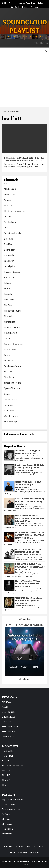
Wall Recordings (12, 416)
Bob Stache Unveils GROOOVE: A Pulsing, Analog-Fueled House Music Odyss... (29, 468)
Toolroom (34, 7)
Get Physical (10, 266)
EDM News (23, 852)
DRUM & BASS (9, 717)
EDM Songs (7, 824)
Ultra (29, 846)
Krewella (8, 294)
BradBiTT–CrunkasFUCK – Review (24, 158)
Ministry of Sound (12, 311)
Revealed (8, 361)
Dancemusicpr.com (11, 809)
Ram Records (10, 350)
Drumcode (9, 255)
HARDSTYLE (8, 756)
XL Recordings (11, 422)
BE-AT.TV (8, 205)
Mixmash (8, 316)
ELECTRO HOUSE (10, 727)
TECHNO (6, 775)
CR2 (6, 228)
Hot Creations (11, 278)
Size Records (10, 377)
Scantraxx (9, 372)
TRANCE (6, 780)
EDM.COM (8, 846)
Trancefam (7, 834)
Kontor (25, 7)
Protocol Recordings (14, 344)
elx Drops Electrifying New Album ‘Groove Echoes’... (28, 452)
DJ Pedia (6, 814)
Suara (7, 394)
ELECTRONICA (9, 732)
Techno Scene (11, 399)
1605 (4, 3)
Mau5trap (9, 305)
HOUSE (5, 761)
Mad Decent (10, 300)
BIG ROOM (7, 702)
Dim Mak (8, 244)
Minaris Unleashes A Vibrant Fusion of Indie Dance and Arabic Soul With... (28, 584)
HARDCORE (7, 751)
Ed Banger (9, 261)
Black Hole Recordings (26, 3)
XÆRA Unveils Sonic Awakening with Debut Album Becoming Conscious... (30, 501)
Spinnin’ (12, 852)
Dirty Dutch (15, 7)
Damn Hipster (8, 804)
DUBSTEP (7, 722)
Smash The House (12, 383)
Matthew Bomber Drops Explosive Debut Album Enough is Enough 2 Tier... (30, 518)
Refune (8, 355)
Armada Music (11, 194)
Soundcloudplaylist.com (18, 161)
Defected (42, 3)
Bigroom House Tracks (12, 799)
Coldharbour (10, 222)
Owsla (7, 339)
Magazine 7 (37, 861)
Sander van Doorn (12, 366)
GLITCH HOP (8, 736)
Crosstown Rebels (12, 233)
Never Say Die (11, 333)
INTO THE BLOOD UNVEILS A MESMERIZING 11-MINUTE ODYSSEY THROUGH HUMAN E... (30, 552)
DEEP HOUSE (8, 712)
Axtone (12, 3)
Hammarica (7, 829)
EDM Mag (6, 819)
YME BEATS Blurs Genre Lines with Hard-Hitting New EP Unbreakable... (29, 601)
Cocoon (8, 217)
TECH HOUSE (8, 770)
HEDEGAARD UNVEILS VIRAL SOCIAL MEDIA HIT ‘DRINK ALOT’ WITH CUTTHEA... (30, 567)
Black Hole (38, 846)
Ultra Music (9, 411)
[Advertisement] (24, 81)
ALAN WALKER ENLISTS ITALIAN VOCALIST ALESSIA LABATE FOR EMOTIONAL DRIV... (30, 535)
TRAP (5, 785)
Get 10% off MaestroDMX (25, 625)
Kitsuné (8, 283)
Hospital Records (12, 272)
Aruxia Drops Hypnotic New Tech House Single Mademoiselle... (28, 484)
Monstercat (9, 322)
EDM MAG (34, 852)
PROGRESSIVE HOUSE (12, 765)
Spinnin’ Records (12, 388)
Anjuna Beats (10, 189)
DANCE (5, 707)
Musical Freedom (12, 327)
